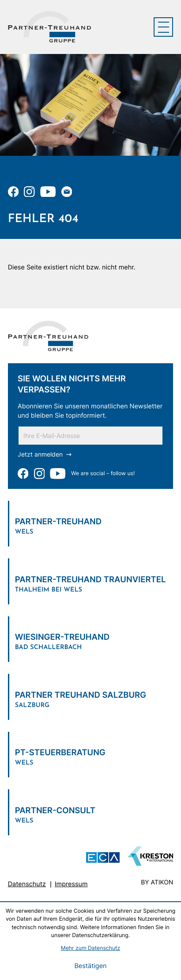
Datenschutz (27, 884)
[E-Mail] (90, 436)
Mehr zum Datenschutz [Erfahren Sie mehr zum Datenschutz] (90, 948)
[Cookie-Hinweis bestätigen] (90, 966)
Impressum (71, 884)
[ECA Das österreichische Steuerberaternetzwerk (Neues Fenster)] (103, 858)
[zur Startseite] (49, 27)
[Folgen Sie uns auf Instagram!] (29, 192)
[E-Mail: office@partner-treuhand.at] (67, 192)
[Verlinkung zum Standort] (91, 524)
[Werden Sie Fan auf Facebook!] (13, 192)
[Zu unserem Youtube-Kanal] (48, 192)
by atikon (157, 883)
